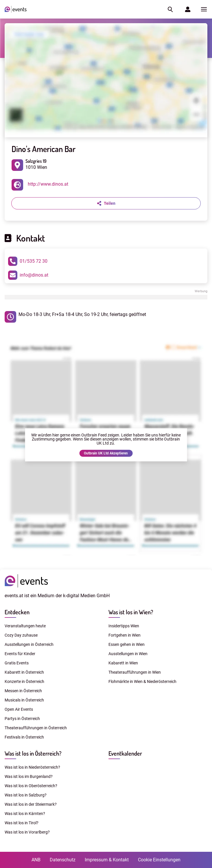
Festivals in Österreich (24, 737)
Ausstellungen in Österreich (29, 644)
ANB (36, 860)
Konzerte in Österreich (24, 681)
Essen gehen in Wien (127, 644)
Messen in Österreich (23, 691)
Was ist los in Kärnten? (25, 814)
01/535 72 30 (28, 261)
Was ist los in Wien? (131, 612)
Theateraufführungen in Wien (135, 672)
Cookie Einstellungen (159, 860)
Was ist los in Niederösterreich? (32, 767)
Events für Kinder (20, 654)
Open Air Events (19, 709)
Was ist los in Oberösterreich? (31, 786)
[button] (170, 9)
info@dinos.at (28, 275)
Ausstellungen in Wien (128, 654)
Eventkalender (125, 753)
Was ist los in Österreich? (33, 753)
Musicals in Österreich (24, 700)
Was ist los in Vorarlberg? (27, 832)
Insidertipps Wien (124, 626)
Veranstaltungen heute (25, 626)
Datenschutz (63, 860)
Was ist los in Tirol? (22, 823)
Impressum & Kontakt (107, 860)
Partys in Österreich (22, 719)
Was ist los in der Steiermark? (31, 804)
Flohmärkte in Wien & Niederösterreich (142, 681)
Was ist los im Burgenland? (29, 776)
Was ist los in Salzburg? (26, 795)
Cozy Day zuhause (21, 635)
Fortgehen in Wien (125, 635)
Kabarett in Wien (123, 663)
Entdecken (17, 612)
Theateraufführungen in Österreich (36, 728)
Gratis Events (17, 663)
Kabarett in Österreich (24, 672)
